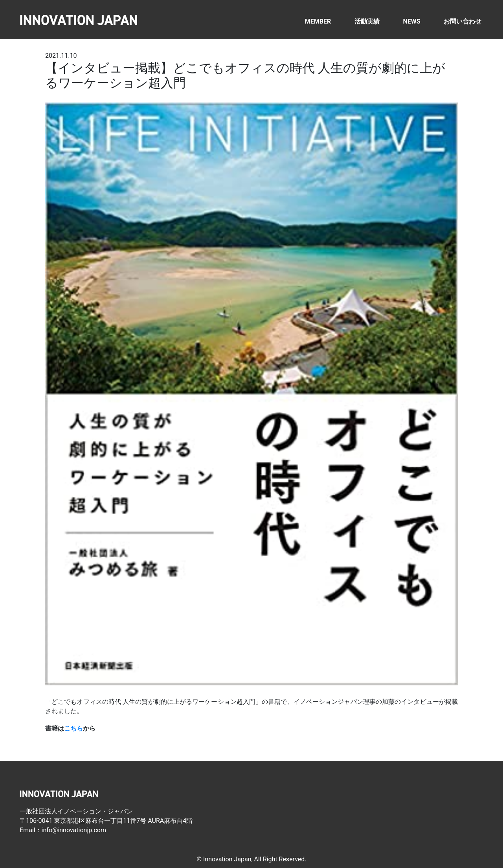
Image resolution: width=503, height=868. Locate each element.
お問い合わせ (463, 21)
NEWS (411, 21)
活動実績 (367, 21)
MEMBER (318, 21)
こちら (73, 728)
